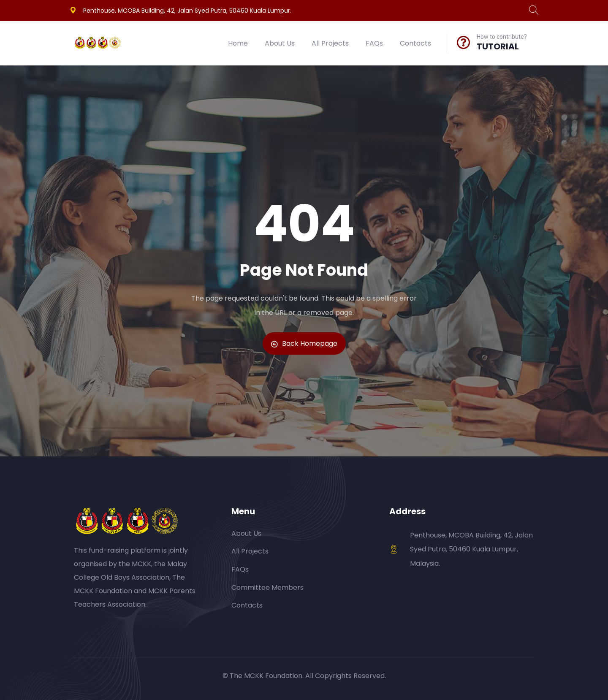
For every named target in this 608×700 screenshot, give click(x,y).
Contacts (415, 43)
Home (238, 43)
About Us (280, 43)
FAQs (374, 43)
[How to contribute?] (464, 42)
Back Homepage (304, 343)
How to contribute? (502, 37)
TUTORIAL (498, 46)
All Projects (330, 43)
